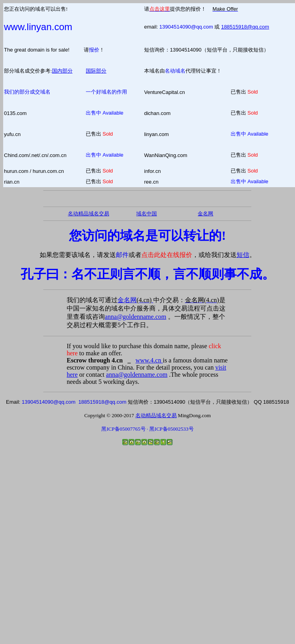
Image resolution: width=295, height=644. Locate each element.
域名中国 (147, 214)
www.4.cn (149, 360)
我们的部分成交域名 (27, 92)
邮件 (122, 255)
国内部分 (62, 71)
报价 (94, 50)
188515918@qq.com (245, 27)
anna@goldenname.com (136, 317)
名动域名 (175, 71)
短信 (243, 255)
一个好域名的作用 (106, 92)
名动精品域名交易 (89, 214)
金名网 (135, 300)
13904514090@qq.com (186, 27)
